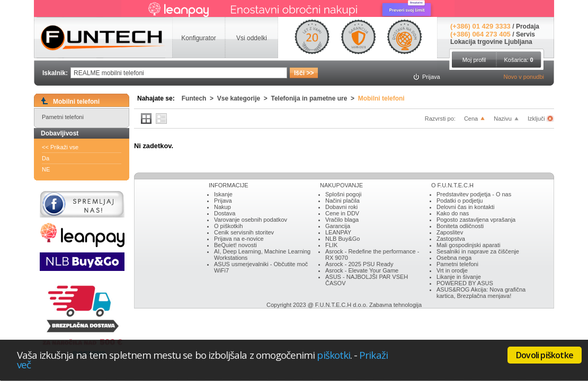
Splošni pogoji (344, 194)
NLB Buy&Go (342, 239)
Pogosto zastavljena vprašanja (476, 220)
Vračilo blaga (342, 220)
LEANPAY (338, 232)
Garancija (338, 226)
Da (46, 158)
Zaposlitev (450, 232)
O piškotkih (228, 226)
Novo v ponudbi (524, 77)
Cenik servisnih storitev (244, 232)
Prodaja (528, 26)
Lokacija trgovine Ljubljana (491, 42)
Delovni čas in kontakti (465, 207)
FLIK (331, 245)
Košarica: (518, 60)
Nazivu (503, 119)
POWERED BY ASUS (465, 283)
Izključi (537, 119)
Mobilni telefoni (381, 98)
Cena (471, 119)
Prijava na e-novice (239, 239)
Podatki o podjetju (460, 201)
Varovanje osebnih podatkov (251, 220)
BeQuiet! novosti (235, 245)
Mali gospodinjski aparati (468, 245)
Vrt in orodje (452, 270)
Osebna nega (454, 258)
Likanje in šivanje (459, 277)
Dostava (225, 213)
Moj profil (474, 60)
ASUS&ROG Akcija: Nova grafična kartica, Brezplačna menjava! (481, 293)
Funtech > (199, 98)
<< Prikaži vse (60, 147)
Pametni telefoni (63, 117)
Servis (525, 34)
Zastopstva (451, 239)
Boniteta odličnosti (460, 226)
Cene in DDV (342, 213)
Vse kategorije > (244, 98)
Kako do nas (453, 213)
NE (46, 169)
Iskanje (223, 194)
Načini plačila (342, 201)
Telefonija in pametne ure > (315, 98)
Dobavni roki (341, 207)
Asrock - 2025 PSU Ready (359, 264)
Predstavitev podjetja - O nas (474, 194)
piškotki (333, 355)
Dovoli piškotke (545, 355)
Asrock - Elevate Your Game (362, 270)
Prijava (223, 201)
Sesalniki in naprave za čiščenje (478, 251)
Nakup (222, 207)
